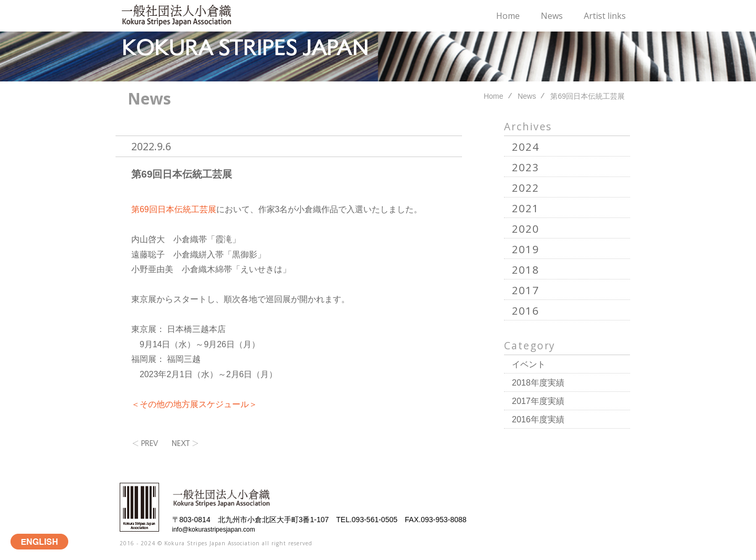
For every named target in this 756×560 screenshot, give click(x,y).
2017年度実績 (538, 401)
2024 (526, 147)
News (552, 16)
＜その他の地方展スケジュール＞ (194, 404)
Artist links (605, 16)
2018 (526, 270)
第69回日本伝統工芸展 (182, 174)
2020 (526, 229)
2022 (526, 188)
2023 (526, 167)
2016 (526, 311)
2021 (526, 208)
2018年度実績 (538, 383)
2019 (526, 249)
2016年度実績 (538, 419)
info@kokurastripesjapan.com (214, 530)
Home (508, 16)
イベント (529, 364)
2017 (526, 290)
